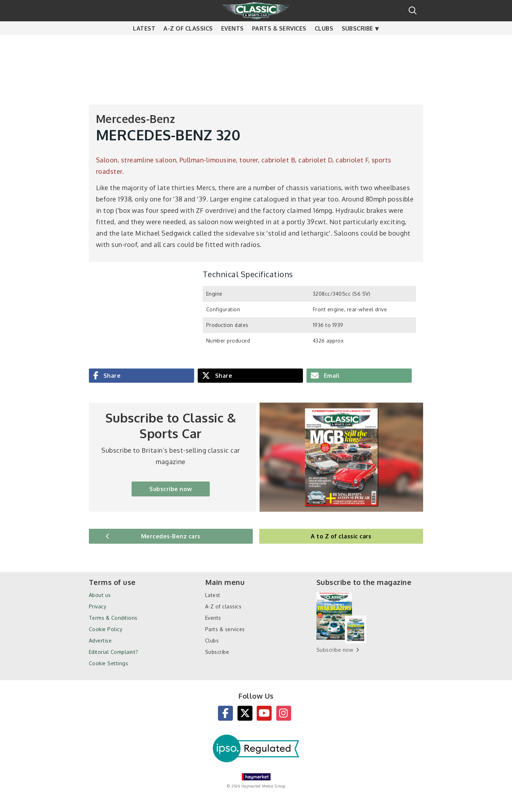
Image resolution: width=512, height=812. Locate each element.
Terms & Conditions (113, 618)
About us (100, 595)
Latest (144, 43)
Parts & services (279, 43)
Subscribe (358, 43)
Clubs (324, 43)
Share (111, 376)
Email (331, 376)
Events (233, 43)
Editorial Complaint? (114, 652)
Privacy (98, 606)
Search (413, 10)
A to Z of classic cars (341, 536)
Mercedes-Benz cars (171, 536)
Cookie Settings (108, 663)
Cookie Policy (106, 629)
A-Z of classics (188, 43)
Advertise (100, 641)
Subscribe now (170, 489)
